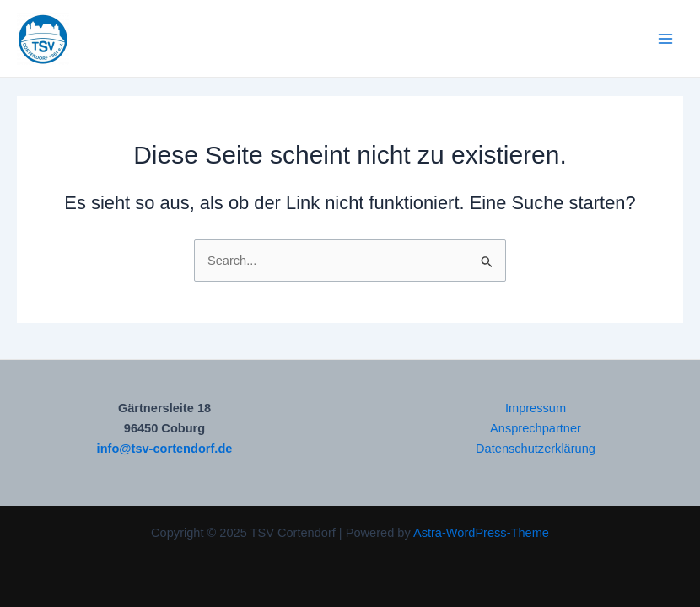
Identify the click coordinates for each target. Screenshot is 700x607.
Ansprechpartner (536, 428)
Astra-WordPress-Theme (481, 533)
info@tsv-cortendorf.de (165, 449)
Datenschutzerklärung (536, 449)
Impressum (536, 408)
